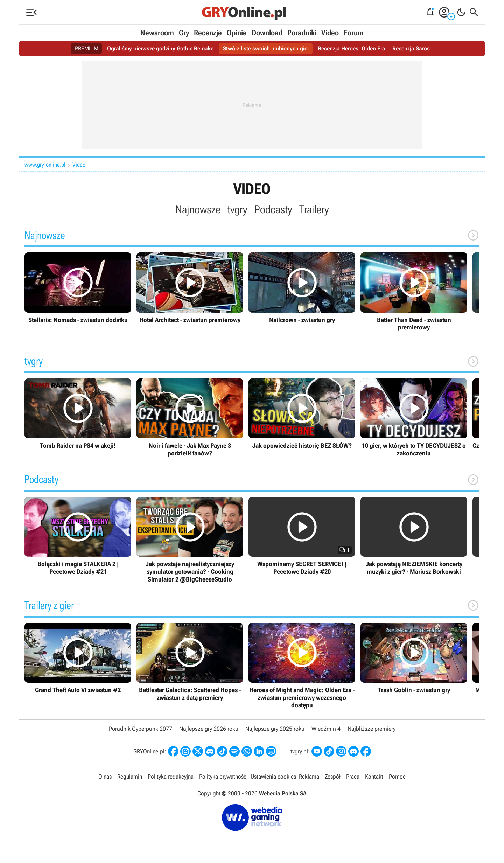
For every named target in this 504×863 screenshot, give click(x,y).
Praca (353, 777)
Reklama (309, 777)
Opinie (237, 33)
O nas (105, 777)
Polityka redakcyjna (171, 777)
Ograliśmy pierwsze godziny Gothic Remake (160, 48)
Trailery (314, 209)
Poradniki (302, 33)
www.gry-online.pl (45, 165)
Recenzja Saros (411, 48)
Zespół (333, 777)
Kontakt (374, 777)
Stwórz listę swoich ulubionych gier (266, 48)
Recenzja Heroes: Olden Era (352, 48)
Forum (354, 33)
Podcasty (273, 209)
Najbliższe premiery (372, 729)
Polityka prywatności (223, 777)
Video (330, 33)
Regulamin (130, 777)
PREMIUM (87, 48)
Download (267, 33)
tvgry (237, 209)
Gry (184, 33)
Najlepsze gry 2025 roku (275, 729)
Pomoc (397, 777)
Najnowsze (198, 209)
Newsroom (157, 33)
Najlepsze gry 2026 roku (209, 729)
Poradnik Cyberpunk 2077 (141, 729)
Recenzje (208, 33)
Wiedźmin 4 (326, 729)
